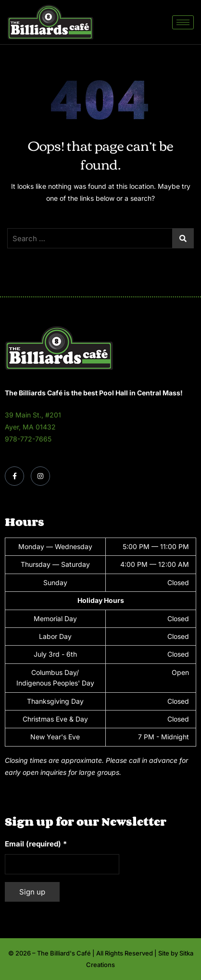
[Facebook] (14, 476)
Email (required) (36, 844)
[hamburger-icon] (183, 22)
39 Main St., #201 (33, 415)
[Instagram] (40, 476)
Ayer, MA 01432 (30, 427)
